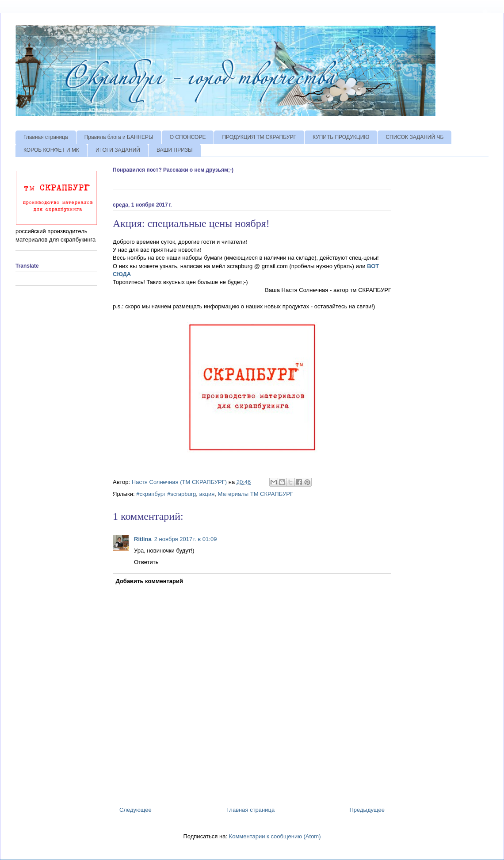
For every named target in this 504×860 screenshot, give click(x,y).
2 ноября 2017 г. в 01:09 (186, 539)
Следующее (136, 810)
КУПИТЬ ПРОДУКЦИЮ (341, 137)
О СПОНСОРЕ (188, 137)
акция (207, 494)
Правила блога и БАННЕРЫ (119, 137)
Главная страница (46, 137)
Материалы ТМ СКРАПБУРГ (255, 494)
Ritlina (143, 539)
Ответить (146, 562)
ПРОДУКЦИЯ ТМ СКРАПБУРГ (259, 137)
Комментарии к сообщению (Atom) (275, 836)
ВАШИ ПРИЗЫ (175, 150)
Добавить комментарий (150, 581)
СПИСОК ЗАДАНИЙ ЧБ (414, 137)
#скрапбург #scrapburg (166, 494)
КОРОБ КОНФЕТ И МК (51, 150)
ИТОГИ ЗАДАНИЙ (118, 150)
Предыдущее (367, 810)
